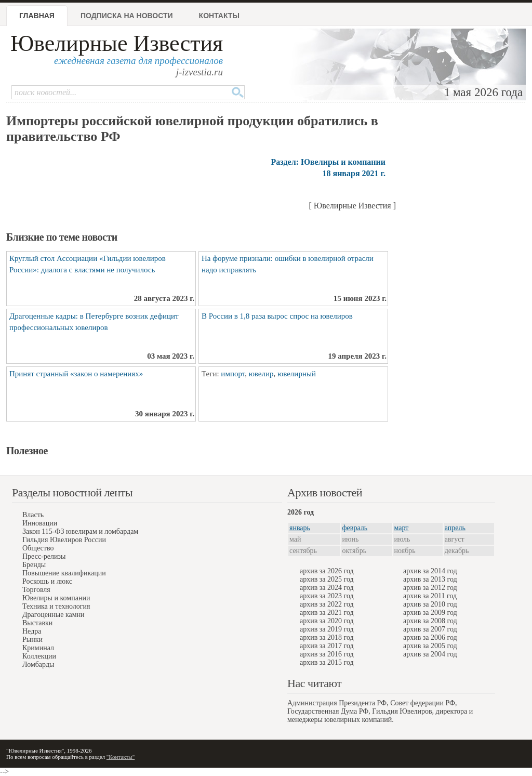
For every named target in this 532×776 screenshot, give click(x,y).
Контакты (219, 16)
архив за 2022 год (327, 604)
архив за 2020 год (327, 621)
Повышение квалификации (64, 573)
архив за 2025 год (327, 579)
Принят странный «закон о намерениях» (76, 374)
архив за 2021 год (327, 613)
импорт (233, 374)
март (402, 528)
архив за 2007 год (430, 629)
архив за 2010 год (430, 604)
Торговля (36, 590)
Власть (33, 515)
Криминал (38, 648)
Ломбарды (38, 665)
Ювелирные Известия (117, 43)
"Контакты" (121, 757)
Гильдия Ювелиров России (64, 540)
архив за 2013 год (430, 579)
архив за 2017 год (327, 646)
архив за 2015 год (327, 662)
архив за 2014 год (430, 571)
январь (300, 528)
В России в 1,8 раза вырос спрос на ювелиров (277, 316)
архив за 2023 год (327, 596)
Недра (32, 631)
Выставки (37, 623)
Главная (37, 16)
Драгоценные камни (54, 615)
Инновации (40, 523)
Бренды (34, 565)
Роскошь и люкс (47, 581)
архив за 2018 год (327, 637)
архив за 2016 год (327, 654)
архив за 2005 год (430, 646)
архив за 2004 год (430, 654)
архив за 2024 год (327, 588)
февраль (355, 528)
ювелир (261, 374)
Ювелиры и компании (56, 598)
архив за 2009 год (430, 613)
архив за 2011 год (430, 596)
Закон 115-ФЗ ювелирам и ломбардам (80, 531)
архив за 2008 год (430, 621)
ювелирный (297, 374)
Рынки (32, 640)
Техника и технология (56, 606)
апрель (455, 528)
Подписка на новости (127, 16)
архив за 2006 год (430, 637)
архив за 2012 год (430, 588)
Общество (38, 548)
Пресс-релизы (44, 556)
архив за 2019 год (327, 629)
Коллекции (39, 656)
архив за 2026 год (327, 571)
